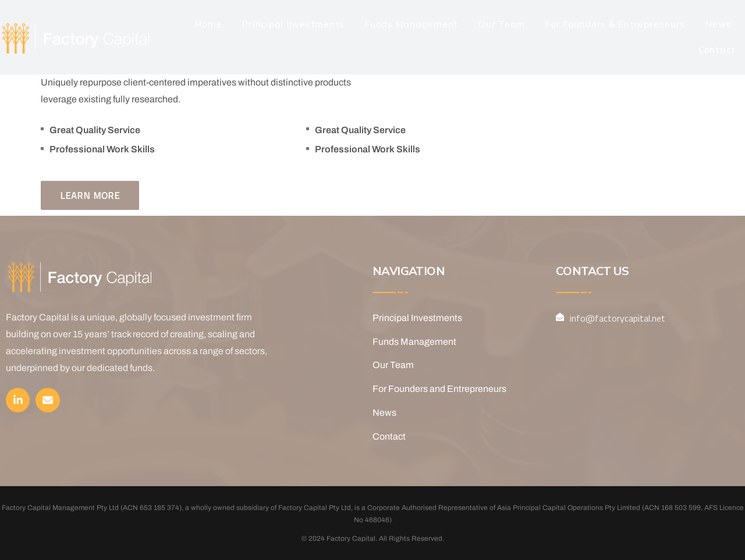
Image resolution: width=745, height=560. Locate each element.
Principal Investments (293, 24)
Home (208, 24)
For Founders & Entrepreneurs (615, 24)
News (718, 24)
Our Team (502, 24)
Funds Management (411, 24)
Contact (717, 50)
